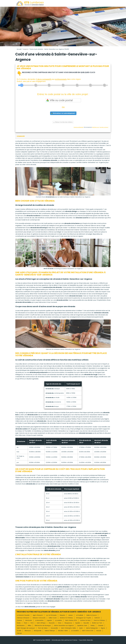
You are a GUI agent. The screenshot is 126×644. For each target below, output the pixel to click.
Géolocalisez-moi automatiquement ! (63, 113)
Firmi (32, 623)
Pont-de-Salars (43, 628)
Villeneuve (28, 631)
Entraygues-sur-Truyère (84, 618)
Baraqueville (38, 631)
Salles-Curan (53, 618)
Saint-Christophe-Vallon (69, 628)
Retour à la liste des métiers (63, 122)
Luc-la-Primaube (51, 615)
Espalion (78, 623)
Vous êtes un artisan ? (104, 127)
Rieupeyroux (68, 623)
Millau (30, 625)
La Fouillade (80, 615)
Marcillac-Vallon (63, 631)
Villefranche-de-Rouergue (43, 625)
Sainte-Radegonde (92, 628)
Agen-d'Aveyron (38, 615)
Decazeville (54, 628)
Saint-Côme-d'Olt (88, 631)
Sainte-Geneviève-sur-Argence (64, 625)
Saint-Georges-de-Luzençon (26, 628)
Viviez (60, 623)
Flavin (26, 623)
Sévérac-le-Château (66, 618)
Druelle (19, 631)
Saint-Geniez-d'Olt (71, 620)
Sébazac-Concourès (39, 618)
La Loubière (59, 620)
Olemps (19, 633)
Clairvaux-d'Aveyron (23, 618)
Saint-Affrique (41, 623)
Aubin (81, 628)
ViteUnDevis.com (95, 127)
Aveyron (26, 49)
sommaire (21, 136)
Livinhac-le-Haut (85, 620)
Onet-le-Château (99, 620)
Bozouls (99, 631)
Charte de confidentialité (78, 127)
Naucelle (86, 623)
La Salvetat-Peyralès (23, 615)
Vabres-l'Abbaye (50, 631)
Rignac (103, 628)
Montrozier (29, 620)
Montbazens (21, 625)
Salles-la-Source (91, 615)
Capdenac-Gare (82, 625)
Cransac (20, 620)
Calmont (97, 618)
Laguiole (49, 620)
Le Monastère (39, 620)
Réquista (62, 615)
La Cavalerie (75, 631)
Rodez (19, 623)
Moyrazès (52, 623)
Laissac (71, 615)
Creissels (101, 625)
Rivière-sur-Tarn (97, 623)
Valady (93, 625)
